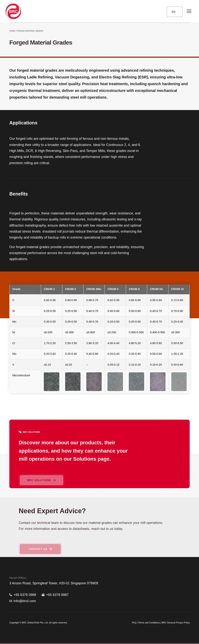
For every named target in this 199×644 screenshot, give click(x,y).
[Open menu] (189, 11)
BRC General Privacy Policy (176, 623)
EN (173, 12)
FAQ (134, 623)
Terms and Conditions (149, 623)
